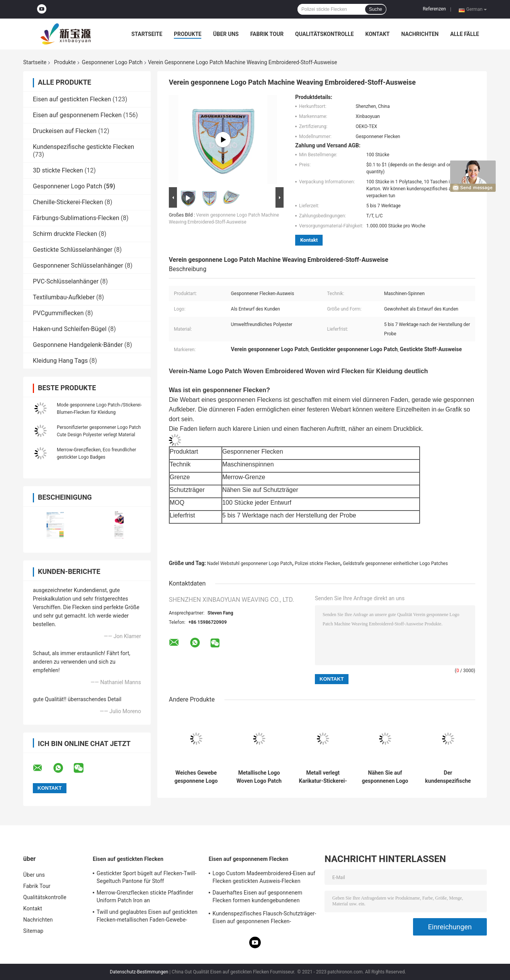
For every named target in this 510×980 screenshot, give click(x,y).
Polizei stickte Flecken (318, 563)
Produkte (188, 34)
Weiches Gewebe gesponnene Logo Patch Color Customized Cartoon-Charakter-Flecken (196, 777)
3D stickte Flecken (58, 170)
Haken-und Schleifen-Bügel (70, 329)
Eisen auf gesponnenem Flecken (77, 115)
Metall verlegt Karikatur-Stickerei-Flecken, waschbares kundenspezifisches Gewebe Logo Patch (323, 777)
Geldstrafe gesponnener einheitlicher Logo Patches (395, 563)
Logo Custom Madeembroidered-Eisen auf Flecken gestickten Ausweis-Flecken (264, 877)
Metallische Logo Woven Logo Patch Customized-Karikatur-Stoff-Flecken (259, 777)
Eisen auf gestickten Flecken (72, 99)
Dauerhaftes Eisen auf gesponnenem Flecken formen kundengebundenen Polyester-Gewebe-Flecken (257, 898)
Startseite (147, 34)
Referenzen (434, 9)
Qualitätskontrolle (325, 34)
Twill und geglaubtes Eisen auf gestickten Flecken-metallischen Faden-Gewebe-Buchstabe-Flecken (147, 917)
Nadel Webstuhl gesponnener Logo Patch (250, 563)
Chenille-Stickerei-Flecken (68, 202)
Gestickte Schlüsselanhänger (73, 250)
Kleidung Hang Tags (60, 361)
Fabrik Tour (267, 34)
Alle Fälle (465, 34)
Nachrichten (420, 34)
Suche (376, 9)
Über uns (226, 34)
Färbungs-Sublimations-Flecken (76, 218)
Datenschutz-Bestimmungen (139, 972)
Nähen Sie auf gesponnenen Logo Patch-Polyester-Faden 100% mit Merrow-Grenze (385, 777)
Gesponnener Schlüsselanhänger (78, 265)
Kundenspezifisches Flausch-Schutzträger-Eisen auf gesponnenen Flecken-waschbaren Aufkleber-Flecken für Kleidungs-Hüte (264, 919)
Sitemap (33, 931)
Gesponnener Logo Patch (112, 62)
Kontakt (378, 34)
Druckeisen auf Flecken (65, 131)
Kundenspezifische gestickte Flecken (83, 147)
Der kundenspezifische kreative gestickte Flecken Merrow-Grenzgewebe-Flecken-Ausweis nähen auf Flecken (448, 777)
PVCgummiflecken (58, 313)
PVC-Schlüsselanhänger (66, 281)
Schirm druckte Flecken (65, 234)
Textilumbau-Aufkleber (64, 297)
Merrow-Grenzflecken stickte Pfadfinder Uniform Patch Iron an (145, 896)
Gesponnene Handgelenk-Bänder (78, 345)
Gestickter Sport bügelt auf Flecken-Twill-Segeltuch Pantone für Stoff (147, 877)
